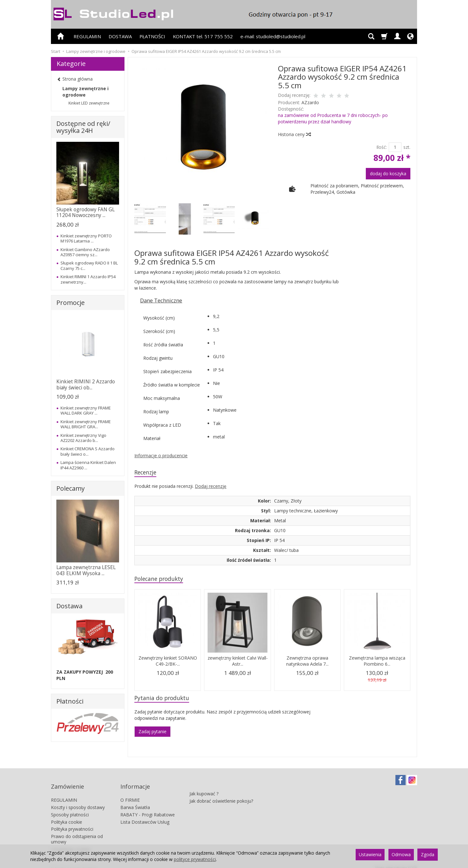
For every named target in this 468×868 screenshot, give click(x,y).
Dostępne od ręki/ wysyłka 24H (83, 127)
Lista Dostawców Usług (145, 816)
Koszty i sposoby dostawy (78, 802)
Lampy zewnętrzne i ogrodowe (85, 92)
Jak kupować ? (204, 785)
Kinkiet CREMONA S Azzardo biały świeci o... (88, 451)
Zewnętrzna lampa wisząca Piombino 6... (377, 663)
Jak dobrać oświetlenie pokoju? (221, 792)
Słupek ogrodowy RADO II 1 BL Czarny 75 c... (89, 265)
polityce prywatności (195, 859)
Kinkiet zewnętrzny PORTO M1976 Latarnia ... (86, 238)
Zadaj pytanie (152, 735)
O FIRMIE (130, 794)
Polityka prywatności (72, 823)
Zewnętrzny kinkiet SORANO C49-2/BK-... (168, 663)
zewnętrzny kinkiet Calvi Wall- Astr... (238, 663)
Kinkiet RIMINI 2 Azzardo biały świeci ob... (86, 384)
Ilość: (382, 147)
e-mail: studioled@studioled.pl (273, 36)
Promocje (71, 303)
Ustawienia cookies (71, 843)
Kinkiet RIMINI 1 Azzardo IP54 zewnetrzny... (88, 279)
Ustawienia (370, 854)
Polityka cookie (67, 816)
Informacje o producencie (161, 456)
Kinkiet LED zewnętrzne (89, 103)
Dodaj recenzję (211, 487)
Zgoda (428, 854)
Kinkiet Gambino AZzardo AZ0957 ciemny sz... (85, 252)
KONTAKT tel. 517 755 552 (203, 36)
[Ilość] (395, 147)
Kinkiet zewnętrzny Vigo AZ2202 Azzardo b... (83, 438)
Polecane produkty (162, 580)
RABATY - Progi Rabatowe (148, 809)
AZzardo (310, 102)
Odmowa (401, 854)
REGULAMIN (87, 36)
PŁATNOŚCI (152, 36)
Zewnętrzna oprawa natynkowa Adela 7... (307, 663)
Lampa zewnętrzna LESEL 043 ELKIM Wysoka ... (86, 570)
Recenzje (147, 473)
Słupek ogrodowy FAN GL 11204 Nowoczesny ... (85, 212)
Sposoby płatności (70, 809)
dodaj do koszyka (388, 174)
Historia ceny (294, 134)
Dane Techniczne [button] (161, 300)
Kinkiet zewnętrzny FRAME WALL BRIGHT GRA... (86, 424)
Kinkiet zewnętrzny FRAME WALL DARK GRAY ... (86, 410)
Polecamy (71, 488)
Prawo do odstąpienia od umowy (77, 833)
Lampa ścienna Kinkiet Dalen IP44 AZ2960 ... (88, 465)
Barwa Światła (135, 802)
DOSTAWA (120, 36)
